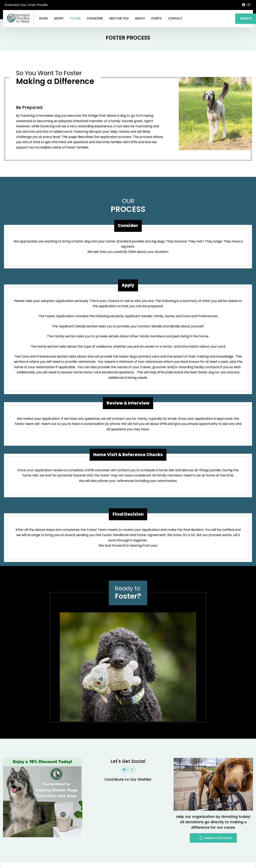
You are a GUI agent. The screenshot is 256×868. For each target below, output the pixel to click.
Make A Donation (215, 839)
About (140, 18)
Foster (75, 18)
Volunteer (95, 18)
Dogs (43, 18)
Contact (175, 18)
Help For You (119, 18)
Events (156, 18)
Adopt (59, 18)
